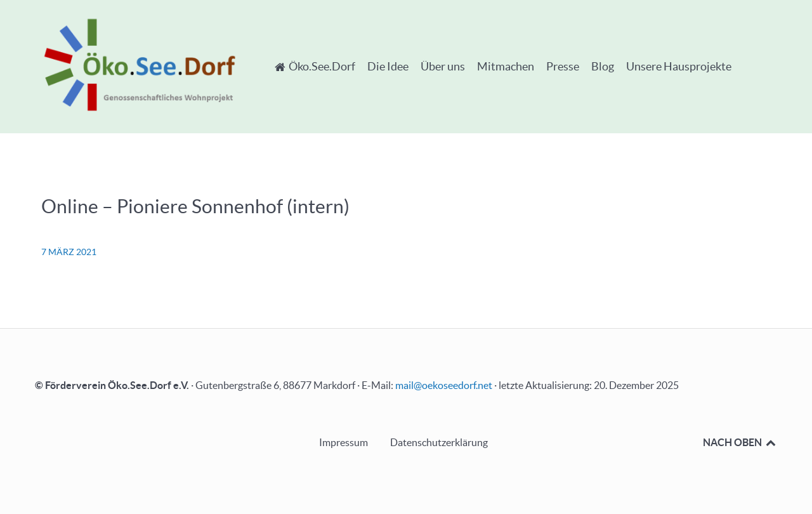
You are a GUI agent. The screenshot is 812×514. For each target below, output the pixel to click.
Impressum (344, 442)
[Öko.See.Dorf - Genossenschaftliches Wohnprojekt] (140, 64)
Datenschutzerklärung (439, 442)
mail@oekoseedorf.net (444, 385)
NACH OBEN (740, 442)
